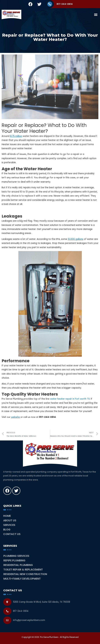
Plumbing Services (16, 556)
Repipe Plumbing (14, 560)
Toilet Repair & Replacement (23, 570)
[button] (96, 15)
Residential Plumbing (18, 565)
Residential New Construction (25, 574)
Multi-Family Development (22, 579)
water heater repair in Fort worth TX (70, 399)
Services (9, 525)
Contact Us (12, 534)
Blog (7, 530)
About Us (10, 520)
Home (7, 516)
